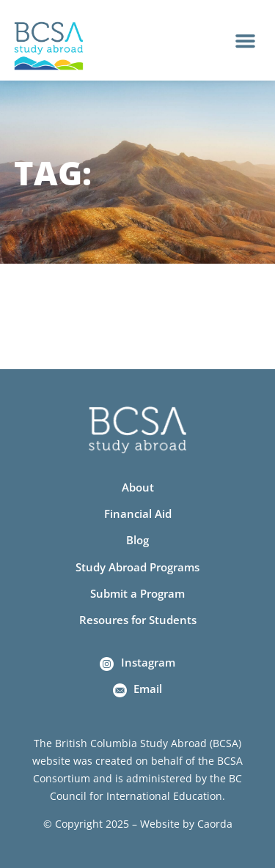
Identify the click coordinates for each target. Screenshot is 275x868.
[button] (246, 40)
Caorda (215, 824)
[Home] (49, 46)
